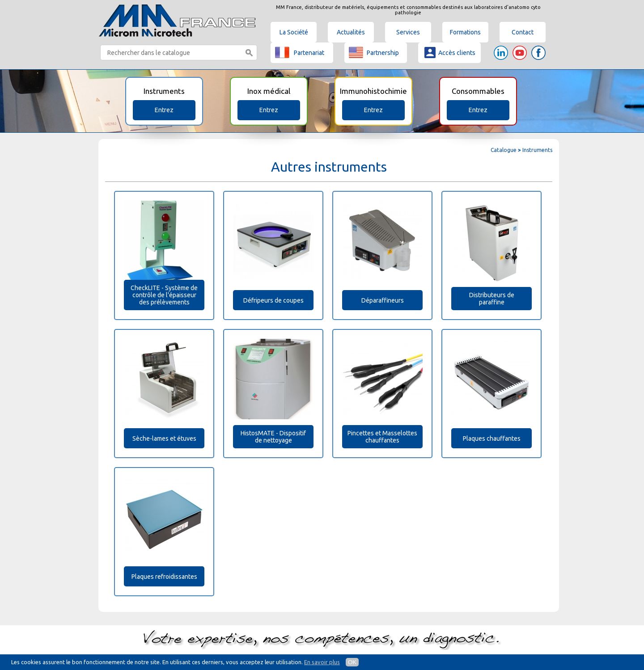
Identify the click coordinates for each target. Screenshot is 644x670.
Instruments (537, 150)
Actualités (351, 32)
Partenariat (300, 52)
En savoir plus (322, 662)
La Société (294, 32)
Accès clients (449, 52)
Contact (523, 32)
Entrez (164, 110)
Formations (465, 32)
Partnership (374, 52)
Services (408, 32)
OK (352, 662)
